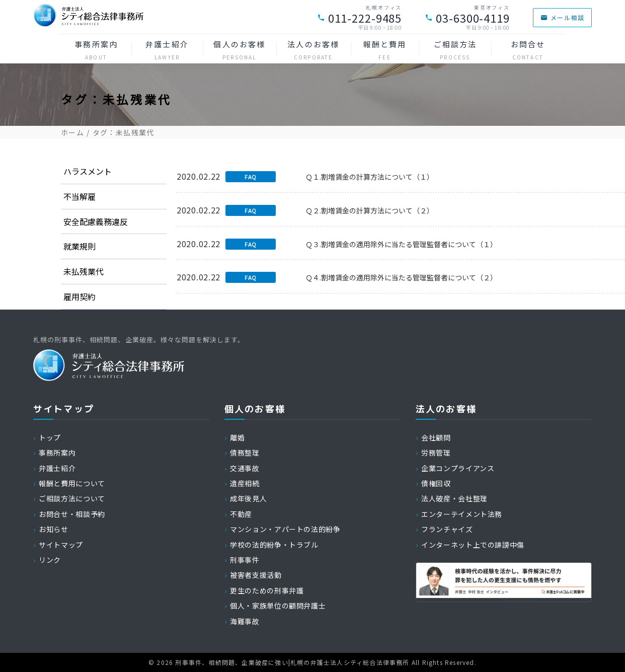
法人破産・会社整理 (454, 498)
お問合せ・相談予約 (72, 514)
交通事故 (245, 468)
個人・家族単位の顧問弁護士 (278, 606)
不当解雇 (80, 196)
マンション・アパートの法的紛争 (285, 529)
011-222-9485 (360, 18)
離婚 (237, 437)
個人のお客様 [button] (240, 50)
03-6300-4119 (467, 18)
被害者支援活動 (256, 575)
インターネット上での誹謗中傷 (473, 545)
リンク (50, 560)
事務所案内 (96, 50)
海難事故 (245, 621)
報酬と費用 (385, 50)
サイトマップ (61, 545)
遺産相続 (245, 483)
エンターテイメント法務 (462, 514)
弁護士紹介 (167, 50)
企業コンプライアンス (458, 468)
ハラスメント (88, 171)
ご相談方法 (455, 50)
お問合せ (528, 50)
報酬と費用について (72, 483)
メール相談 (562, 17)
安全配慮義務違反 (96, 221)
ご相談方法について (72, 498)
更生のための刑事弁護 (267, 590)
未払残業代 (84, 271)
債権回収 (436, 483)
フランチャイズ (447, 529)
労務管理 (436, 453)
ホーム (72, 132)
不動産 (241, 514)
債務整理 (245, 453)
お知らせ (54, 529)
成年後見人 (248, 498)
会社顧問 (436, 437)
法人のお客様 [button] (314, 50)
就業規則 (80, 246)
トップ (50, 437)
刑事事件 (245, 560)
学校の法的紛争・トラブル (274, 545)
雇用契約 (80, 296)
